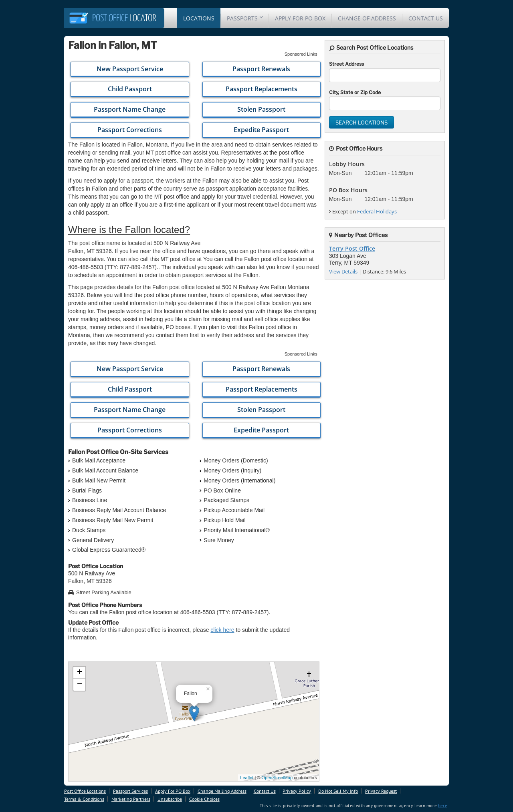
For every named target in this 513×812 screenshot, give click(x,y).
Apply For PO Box (300, 18)
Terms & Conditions (84, 799)
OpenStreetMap (277, 778)
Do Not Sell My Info (338, 791)
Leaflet (247, 778)
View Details (343, 271)
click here (222, 630)
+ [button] (80, 673)
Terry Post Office (352, 248)
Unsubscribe (170, 799)
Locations (199, 18)
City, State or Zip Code (355, 92)
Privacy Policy (297, 791)
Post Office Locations (85, 791)
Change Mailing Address (222, 791)
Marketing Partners (131, 799)
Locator (124, 19)
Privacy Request (381, 791)
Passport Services (130, 791)
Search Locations (362, 123)
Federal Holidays (377, 211)
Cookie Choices (204, 799)
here (443, 806)
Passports (245, 18)
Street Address (346, 64)
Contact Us (426, 18)
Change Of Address (367, 18)
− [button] (80, 685)
